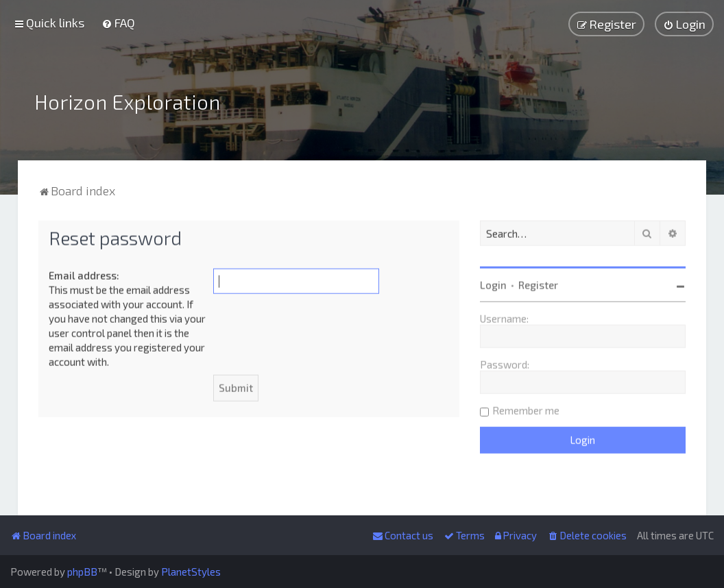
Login (493, 283)
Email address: (84, 273)
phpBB (82, 572)
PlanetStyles (191, 572)
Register (538, 283)
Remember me (526, 408)
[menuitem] (118, 23)
